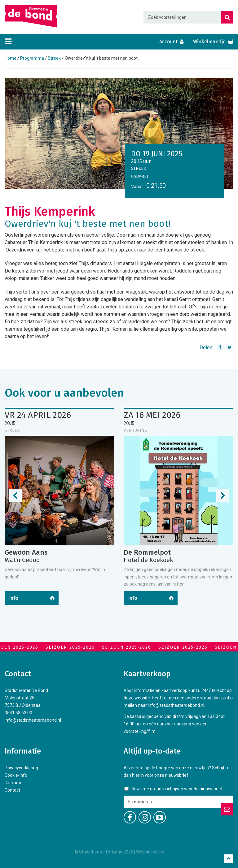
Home (11, 58)
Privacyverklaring (21, 768)
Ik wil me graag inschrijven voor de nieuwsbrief (178, 789)
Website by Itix (150, 852)
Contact (12, 790)
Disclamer (14, 783)
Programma (32, 58)
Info (14, 598)
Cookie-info (16, 775)
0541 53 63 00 (18, 713)
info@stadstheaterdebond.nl (33, 720)
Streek (54, 58)
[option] (119, 133)
